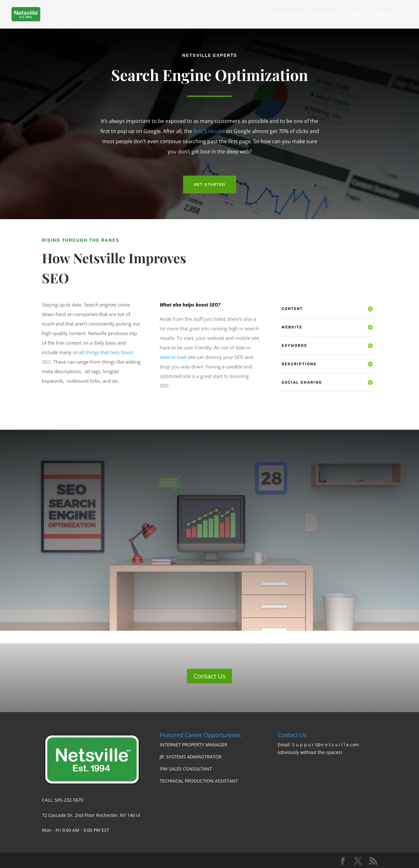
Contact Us (209, 676)
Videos (356, 15)
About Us (324, 15)
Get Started (210, 185)
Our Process (286, 15)
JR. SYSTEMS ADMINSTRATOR (191, 757)
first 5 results (209, 131)
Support (381, 15)
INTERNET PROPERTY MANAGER (193, 745)
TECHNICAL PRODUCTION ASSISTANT (199, 781)
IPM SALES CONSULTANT (186, 769)
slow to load (173, 357)
